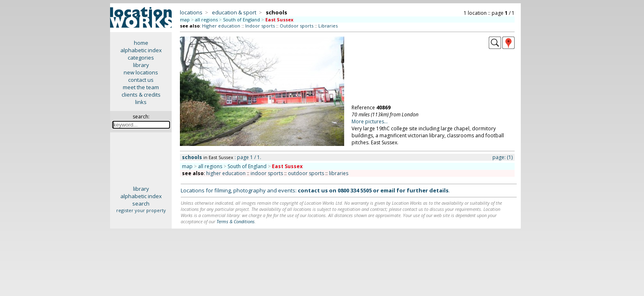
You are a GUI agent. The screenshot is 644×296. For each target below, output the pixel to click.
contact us (141, 80)
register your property (141, 210)
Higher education (221, 26)
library (141, 65)
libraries (339, 173)
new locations (141, 72)
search (141, 203)
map (185, 20)
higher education (226, 173)
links (141, 102)
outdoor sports (306, 173)
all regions (206, 20)
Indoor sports (260, 26)
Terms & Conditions (236, 221)
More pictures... (370, 121)
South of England (241, 20)
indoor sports (267, 173)
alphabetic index (141, 50)
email (388, 190)
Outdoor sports (297, 26)
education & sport (234, 12)
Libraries (328, 26)
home (141, 43)
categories (141, 58)
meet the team (141, 87)
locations (191, 12)
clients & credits (141, 95)
